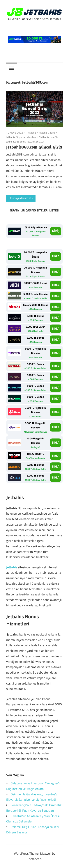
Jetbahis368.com (15, 141)
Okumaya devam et (20, 198)
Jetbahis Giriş (13, 137)
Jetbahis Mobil (30, 137)
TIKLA (56, 256)
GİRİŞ (56, 231)
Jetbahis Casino (47, 133)
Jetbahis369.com (36, 141)
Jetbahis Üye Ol (48, 137)
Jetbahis (32, 133)
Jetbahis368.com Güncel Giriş (34, 147)
